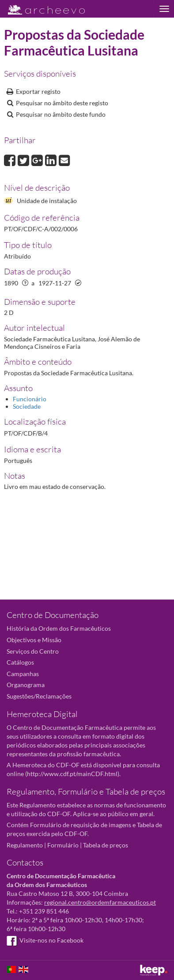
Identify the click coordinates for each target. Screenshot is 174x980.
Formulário (63, 845)
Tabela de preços (106, 845)
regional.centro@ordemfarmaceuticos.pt (100, 902)
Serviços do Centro (33, 651)
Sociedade (27, 406)
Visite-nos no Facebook (45, 940)
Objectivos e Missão (34, 640)
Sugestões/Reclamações (39, 696)
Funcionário (30, 399)
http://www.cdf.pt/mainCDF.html (72, 774)
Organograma (26, 685)
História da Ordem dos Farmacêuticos (59, 628)
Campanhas (23, 674)
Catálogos (20, 662)
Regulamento (25, 845)
